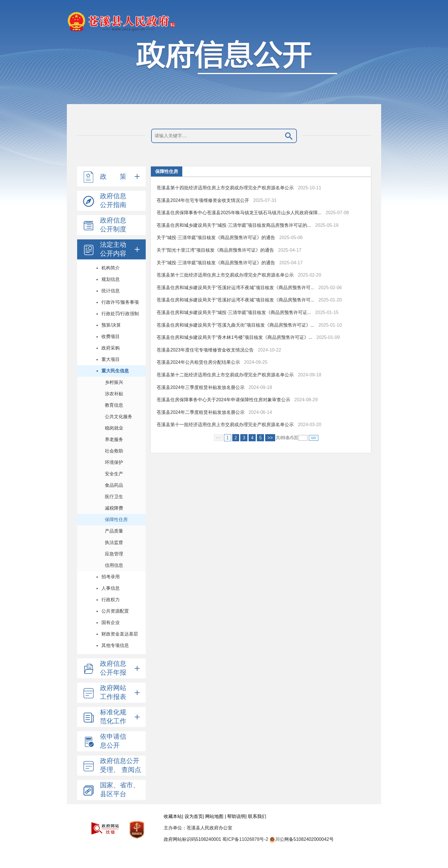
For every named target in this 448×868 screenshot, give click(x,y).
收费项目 (111, 336)
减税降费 (114, 508)
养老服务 (114, 439)
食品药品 (114, 485)
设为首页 (194, 816)
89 (283, 438)
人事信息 (111, 588)
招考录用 (111, 577)
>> (270, 438)
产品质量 (114, 531)
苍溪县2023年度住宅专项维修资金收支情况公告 (205, 350)
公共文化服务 (119, 417)
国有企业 (111, 622)
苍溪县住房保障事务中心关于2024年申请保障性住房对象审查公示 (223, 400)
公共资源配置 (115, 611)
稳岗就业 (114, 428)
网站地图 (214, 816)
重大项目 (111, 359)
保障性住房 (116, 520)
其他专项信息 (115, 645)
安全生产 (114, 474)
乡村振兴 (114, 382)
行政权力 (111, 600)
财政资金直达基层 (120, 634)
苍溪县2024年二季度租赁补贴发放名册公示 (201, 412)
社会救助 (114, 451)
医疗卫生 (114, 497)
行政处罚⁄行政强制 (120, 314)
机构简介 (111, 268)
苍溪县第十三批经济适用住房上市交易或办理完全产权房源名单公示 (225, 275)
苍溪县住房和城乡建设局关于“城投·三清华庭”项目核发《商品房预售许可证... (234, 312)
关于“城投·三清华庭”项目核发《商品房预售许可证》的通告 (216, 238)
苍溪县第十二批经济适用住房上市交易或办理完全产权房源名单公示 (225, 375)
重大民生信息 (115, 371)
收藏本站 (173, 816)
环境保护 (114, 462)
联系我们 (257, 816)
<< (218, 438)
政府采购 (111, 348)
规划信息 (111, 279)
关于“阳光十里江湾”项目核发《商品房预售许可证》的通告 (215, 250)
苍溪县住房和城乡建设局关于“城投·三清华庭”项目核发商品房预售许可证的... (234, 225)
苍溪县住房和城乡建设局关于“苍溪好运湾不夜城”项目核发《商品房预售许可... (235, 288)
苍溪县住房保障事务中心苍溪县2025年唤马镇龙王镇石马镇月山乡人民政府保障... (239, 213)
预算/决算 (111, 325)
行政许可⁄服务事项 (120, 302)
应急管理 (114, 554)
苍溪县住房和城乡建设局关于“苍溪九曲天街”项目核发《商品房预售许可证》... (235, 325)
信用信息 (114, 565)
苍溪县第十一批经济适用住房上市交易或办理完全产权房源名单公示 (225, 425)
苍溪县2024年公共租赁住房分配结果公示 (198, 362)
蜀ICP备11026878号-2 (245, 839)
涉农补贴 (114, 394)
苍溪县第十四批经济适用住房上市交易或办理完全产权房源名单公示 (225, 188)
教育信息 (114, 405)
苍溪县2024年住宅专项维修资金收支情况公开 (203, 200)
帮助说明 (236, 816)
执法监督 (114, 542)
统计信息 (111, 291)
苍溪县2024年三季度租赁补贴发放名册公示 (201, 387)
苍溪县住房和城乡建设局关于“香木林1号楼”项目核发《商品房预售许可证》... (234, 337)
